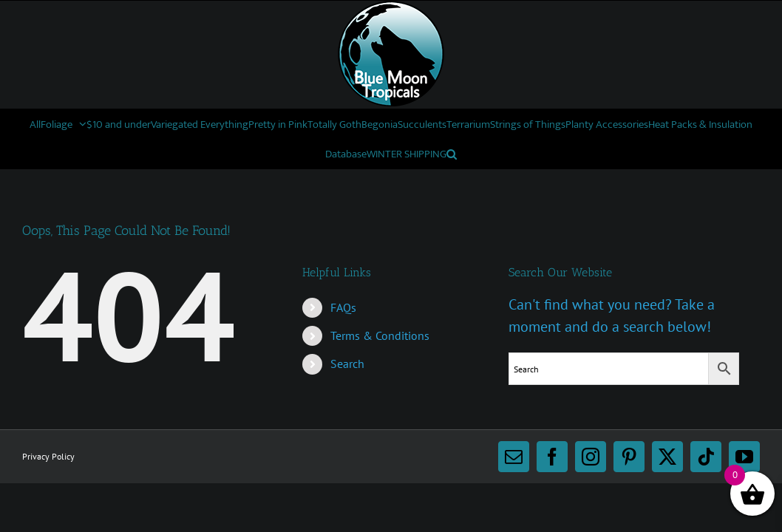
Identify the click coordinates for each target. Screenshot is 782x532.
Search (347, 364)
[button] (639, 154)
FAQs (343, 307)
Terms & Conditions (380, 335)
